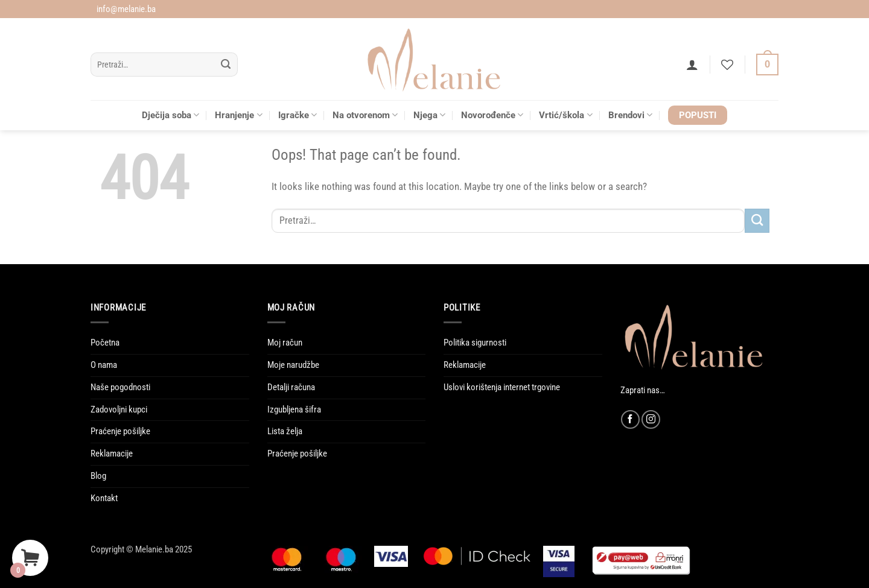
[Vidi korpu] (767, 65)
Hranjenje (238, 115)
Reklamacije (112, 454)
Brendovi (630, 115)
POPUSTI (698, 115)
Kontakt (104, 498)
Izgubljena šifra (294, 409)
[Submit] (226, 65)
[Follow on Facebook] (630, 419)
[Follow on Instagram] (651, 419)
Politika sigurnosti (475, 343)
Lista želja (285, 431)
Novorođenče (492, 115)
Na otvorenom (365, 115)
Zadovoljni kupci (119, 409)
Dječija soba (170, 115)
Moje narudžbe (293, 365)
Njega (429, 115)
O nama (104, 365)
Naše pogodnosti (120, 387)
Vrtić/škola (565, 115)
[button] (692, 65)
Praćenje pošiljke (120, 431)
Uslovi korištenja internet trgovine (502, 387)
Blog (98, 476)
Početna (105, 343)
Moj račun (285, 343)
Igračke (298, 115)
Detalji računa (291, 387)
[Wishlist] (727, 65)
